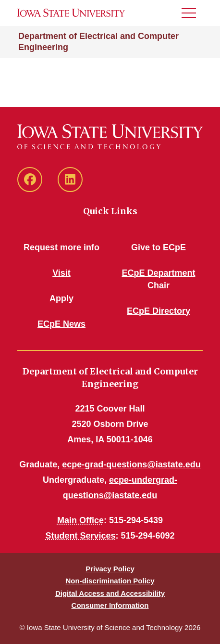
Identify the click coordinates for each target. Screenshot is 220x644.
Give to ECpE (159, 247)
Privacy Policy (110, 569)
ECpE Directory (159, 311)
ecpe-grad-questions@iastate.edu (131, 464)
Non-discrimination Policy (110, 581)
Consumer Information (110, 605)
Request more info (61, 247)
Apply (61, 298)
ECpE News (61, 324)
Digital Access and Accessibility (110, 593)
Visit (61, 273)
